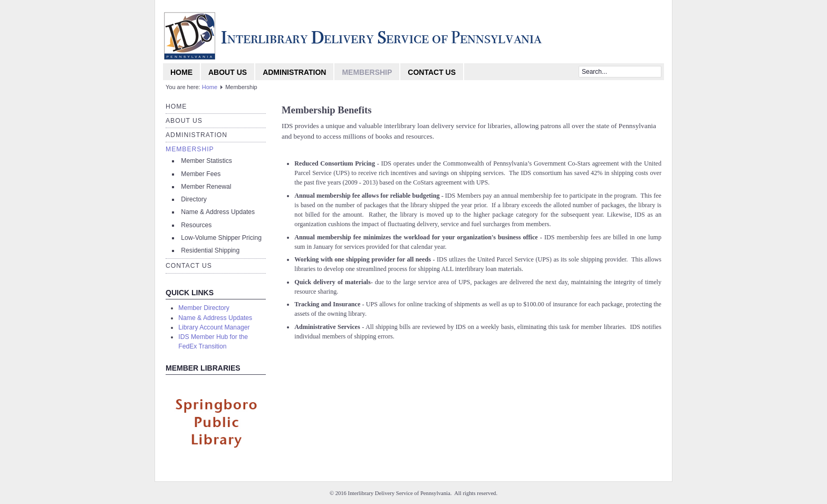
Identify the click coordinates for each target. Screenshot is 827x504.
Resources (196, 225)
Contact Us (432, 72)
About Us (228, 72)
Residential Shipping (210, 250)
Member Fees (201, 174)
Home (181, 72)
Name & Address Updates (218, 212)
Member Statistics (206, 161)
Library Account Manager (214, 327)
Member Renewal (206, 187)
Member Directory (204, 308)
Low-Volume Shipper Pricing (221, 238)
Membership (367, 72)
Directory (194, 199)
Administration (294, 72)
